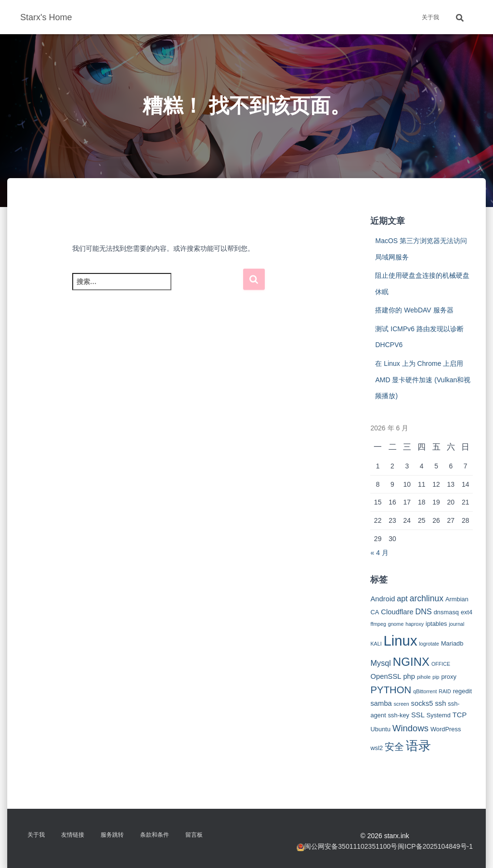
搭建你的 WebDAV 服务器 (414, 310)
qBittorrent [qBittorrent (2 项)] (425, 691)
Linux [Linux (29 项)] (400, 641)
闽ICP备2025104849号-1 (435, 846)
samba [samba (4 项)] (381, 703)
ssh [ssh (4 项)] (440, 703)
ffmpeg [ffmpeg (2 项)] (378, 624)
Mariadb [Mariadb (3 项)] (452, 643)
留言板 (194, 835)
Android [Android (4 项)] (383, 599)
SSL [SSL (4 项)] (418, 715)
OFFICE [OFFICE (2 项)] (441, 664)
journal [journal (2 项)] (456, 624)
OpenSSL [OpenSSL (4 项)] (386, 676)
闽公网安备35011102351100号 (351, 846)
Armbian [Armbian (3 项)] (457, 599)
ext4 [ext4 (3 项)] (467, 612)
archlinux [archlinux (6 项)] (427, 598)
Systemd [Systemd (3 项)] (439, 715)
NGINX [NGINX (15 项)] (411, 662)
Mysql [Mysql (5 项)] (380, 663)
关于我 (430, 17)
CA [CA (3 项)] (375, 612)
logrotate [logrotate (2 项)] (429, 644)
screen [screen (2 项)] (402, 704)
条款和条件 (155, 835)
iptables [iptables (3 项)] (436, 624)
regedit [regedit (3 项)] (462, 691)
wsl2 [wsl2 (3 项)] (376, 748)
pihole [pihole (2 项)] (424, 677)
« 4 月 (379, 553)
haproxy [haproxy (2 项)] (415, 624)
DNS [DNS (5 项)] (424, 611)
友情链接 (73, 835)
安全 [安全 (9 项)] (394, 747)
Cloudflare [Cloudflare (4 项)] (397, 612)
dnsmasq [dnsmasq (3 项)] (446, 612)
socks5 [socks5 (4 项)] (422, 703)
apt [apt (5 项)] (402, 598)
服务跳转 (112, 835)
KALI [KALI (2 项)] (376, 644)
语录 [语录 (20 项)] (418, 746)
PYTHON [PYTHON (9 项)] (391, 690)
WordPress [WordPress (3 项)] (446, 729)
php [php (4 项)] (409, 676)
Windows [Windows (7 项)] (410, 728)
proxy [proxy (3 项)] (449, 677)
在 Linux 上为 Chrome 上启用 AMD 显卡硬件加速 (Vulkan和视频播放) (423, 380)
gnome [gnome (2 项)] (396, 624)
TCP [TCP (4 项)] (460, 715)
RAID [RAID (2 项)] (445, 691)
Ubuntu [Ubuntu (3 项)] (380, 729)
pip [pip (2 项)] (436, 677)
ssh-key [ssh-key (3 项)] (399, 715)
